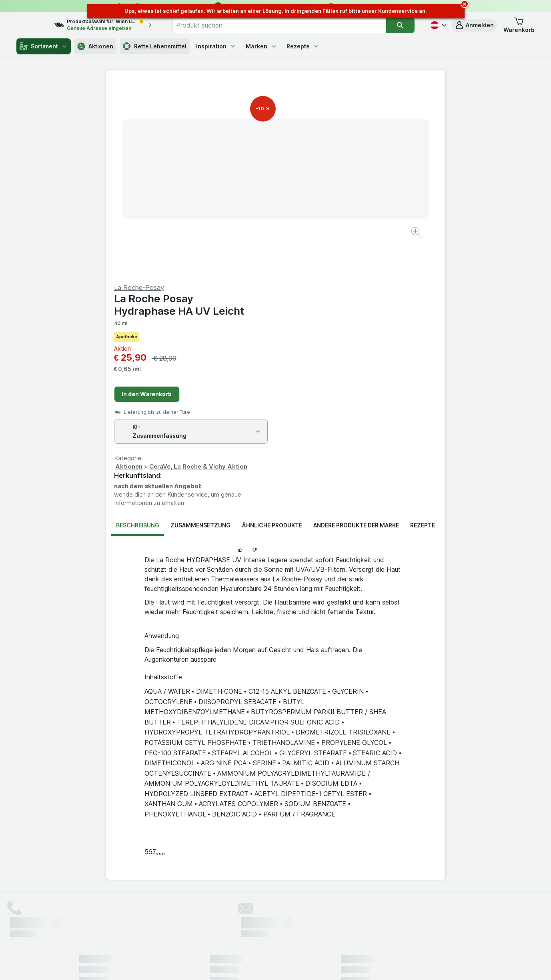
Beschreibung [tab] (138, 333)
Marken (261, 46)
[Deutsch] (438, 25)
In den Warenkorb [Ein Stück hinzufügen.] (316, 202)
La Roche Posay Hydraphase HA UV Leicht (349, 112)
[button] (474, 25)
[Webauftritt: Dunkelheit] (312, 964)
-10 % (263, 109)
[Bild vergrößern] (247, 208)
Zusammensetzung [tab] (200, 333)
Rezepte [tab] (423, 333)
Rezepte (303, 46)
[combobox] (288, 25)
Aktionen (95, 46)
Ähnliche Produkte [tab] (272, 333)
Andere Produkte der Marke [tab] (356, 333)
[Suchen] (401, 25)
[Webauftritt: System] (235, 964)
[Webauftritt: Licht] (271, 964)
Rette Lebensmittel (155, 46)
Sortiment (44, 46)
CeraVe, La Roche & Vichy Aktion (368, 274)
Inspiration (216, 46)
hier (212, 911)
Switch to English (290, 931)
